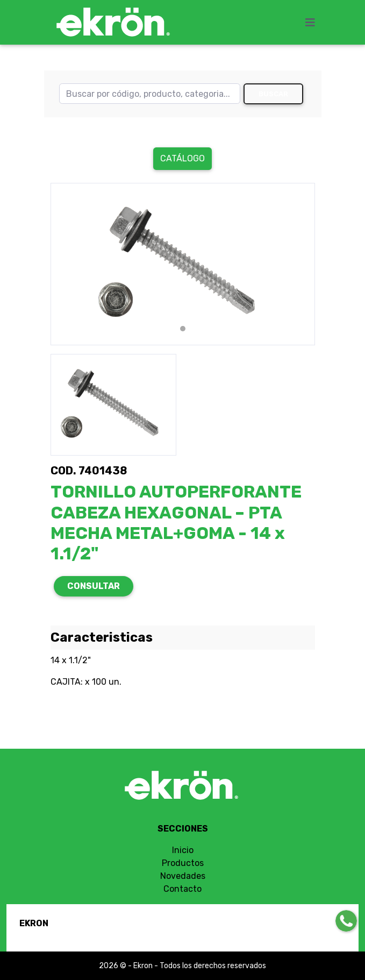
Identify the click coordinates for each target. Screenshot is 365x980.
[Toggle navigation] (313, 23)
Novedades (183, 876)
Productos (183, 863)
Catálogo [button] (182, 158)
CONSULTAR (94, 586)
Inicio (183, 850)
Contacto (182, 889)
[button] (70, 264)
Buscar (273, 94)
